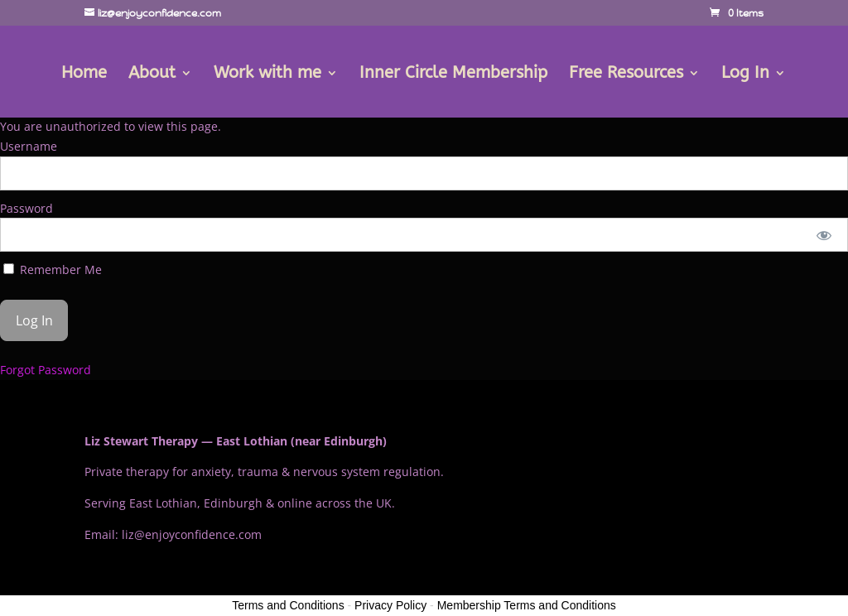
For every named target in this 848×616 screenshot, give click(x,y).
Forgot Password (46, 370)
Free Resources (626, 75)
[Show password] (824, 235)
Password (26, 208)
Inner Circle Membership (453, 75)
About (152, 75)
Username (29, 146)
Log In (745, 75)
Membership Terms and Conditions (527, 605)
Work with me (267, 75)
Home (84, 75)
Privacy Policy (390, 605)
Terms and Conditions (288, 605)
